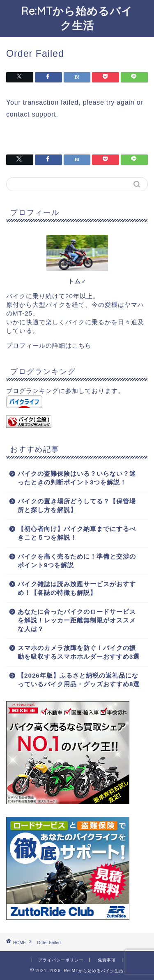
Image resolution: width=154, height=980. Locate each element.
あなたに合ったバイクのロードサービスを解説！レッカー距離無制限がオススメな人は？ (77, 620)
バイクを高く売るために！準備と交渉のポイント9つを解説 (77, 561)
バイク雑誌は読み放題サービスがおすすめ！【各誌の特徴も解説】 (77, 588)
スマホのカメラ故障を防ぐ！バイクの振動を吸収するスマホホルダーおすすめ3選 (79, 652)
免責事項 (107, 960)
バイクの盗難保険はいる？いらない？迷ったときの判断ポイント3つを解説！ (77, 478)
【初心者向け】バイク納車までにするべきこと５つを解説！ (77, 533)
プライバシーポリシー (61, 960)
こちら (82, 345)
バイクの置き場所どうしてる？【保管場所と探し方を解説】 (77, 505)
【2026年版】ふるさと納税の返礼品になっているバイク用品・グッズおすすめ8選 (79, 680)
